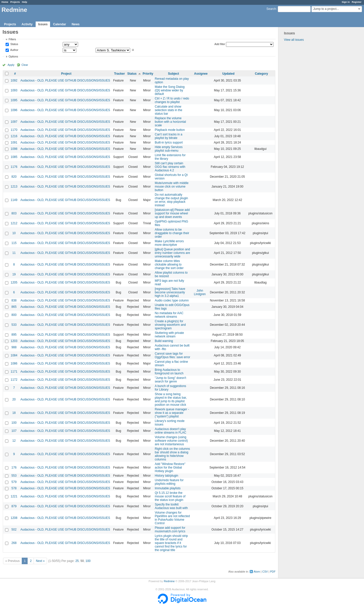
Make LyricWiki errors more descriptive (169, 243)
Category (261, 74)
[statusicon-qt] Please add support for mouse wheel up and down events (172, 213)
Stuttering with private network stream (169, 335)
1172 (14, 380)
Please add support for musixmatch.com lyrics (170, 530)
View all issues (294, 40)
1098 (14, 149)
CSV (265, 572)
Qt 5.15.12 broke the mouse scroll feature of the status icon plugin (170, 496)
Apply (11, 65)
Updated (229, 74)
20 (14, 399)
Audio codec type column (172, 300)
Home (5, 2)
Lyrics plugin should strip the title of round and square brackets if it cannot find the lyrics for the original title (171, 543)
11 (14, 253)
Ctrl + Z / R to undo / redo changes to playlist (172, 100)
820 (14, 177)
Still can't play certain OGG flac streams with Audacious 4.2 (170, 167)
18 (14, 413)
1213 (14, 187)
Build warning (164, 341)
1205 (14, 282)
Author (14, 50)
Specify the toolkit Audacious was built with (171, 506)
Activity (27, 24)
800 (14, 315)
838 (14, 300)
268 (14, 543)
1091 (14, 143)
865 (14, 307)
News (75, 24)
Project (66, 74)
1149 (14, 200)
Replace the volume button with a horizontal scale (170, 122)
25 (77, 561)
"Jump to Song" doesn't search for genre (170, 380)
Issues (43, 24)
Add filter (220, 44)
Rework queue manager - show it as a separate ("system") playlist (172, 413)
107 (14, 431)
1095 (14, 100)
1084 (14, 355)
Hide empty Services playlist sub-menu (169, 149)
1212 (14, 223)
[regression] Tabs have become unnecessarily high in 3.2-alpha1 (170, 292)
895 (14, 335)
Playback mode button (170, 130)
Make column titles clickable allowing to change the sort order (169, 265)
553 (14, 476)
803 (14, 213)
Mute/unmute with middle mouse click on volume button (172, 187)
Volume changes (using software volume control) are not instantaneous (171, 441)
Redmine (169, 581)
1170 (14, 130)
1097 (14, 122)
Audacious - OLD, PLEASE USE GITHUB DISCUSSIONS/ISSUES (65, 80)
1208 (14, 518)
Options (13, 56)
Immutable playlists (168, 488)
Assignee (201, 74)
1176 (14, 167)
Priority (148, 74)
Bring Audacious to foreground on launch (169, 372)
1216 (14, 136)
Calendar (60, 24)
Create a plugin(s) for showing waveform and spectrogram (170, 325)
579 (14, 482)
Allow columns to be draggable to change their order (172, 233)
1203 (14, 341)
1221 (14, 496)
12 (14, 441)
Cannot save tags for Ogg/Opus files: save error (172, 355)
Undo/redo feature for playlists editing (169, 482)
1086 (14, 363)
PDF (273, 572)
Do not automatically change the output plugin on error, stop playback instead (171, 200)
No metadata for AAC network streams (169, 315)
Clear (25, 65)
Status (14, 44)
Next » (40, 561)
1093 (14, 90)
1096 (14, 110)
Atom (257, 572)
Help (25, 2)
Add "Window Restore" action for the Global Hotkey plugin (170, 468)
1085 (14, 157)
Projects (15, 2)
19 (14, 274)
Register (357, 2)
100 (14, 423)
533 (14, 325)
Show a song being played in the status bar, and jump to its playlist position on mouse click (171, 399)
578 (14, 488)
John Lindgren (200, 292)
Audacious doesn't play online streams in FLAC (170, 431)
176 (14, 468)
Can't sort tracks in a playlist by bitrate (168, 136)
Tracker (119, 74)
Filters (12, 39)
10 (14, 233)
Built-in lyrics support (169, 143)
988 (14, 347)
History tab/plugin (166, 476)
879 (14, 506)
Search (271, 9)
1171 (14, 372)
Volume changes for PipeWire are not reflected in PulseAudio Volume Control (172, 518)
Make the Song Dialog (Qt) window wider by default (170, 90)
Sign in (346, 2)
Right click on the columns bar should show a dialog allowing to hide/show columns (172, 454)
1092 (14, 80)
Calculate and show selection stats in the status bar (168, 110)
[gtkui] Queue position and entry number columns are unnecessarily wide (172, 253)
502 (14, 530)
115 (14, 243)
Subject (174, 74)
